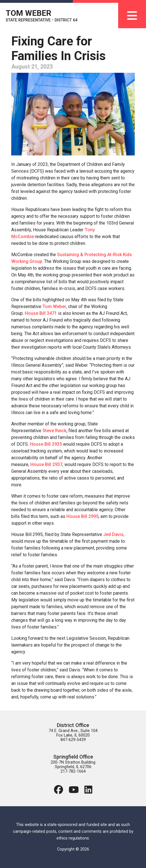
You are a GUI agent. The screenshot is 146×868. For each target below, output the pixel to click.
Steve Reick (54, 431)
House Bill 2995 (82, 516)
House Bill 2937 (46, 464)
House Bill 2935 (46, 444)
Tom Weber (54, 306)
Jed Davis (113, 534)
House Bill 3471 (41, 313)
